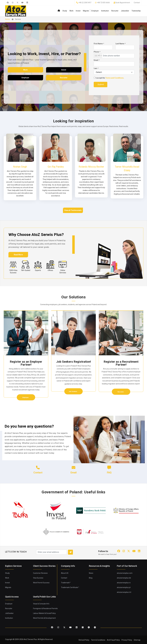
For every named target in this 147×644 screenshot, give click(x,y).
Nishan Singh (20, 167)
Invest (78, 11)
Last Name (120, 44)
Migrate (86, 11)
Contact (137, 3)
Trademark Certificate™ (70, 587)
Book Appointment (123, 3)
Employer (95, 11)
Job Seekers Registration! (74, 362)
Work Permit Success (41, 583)
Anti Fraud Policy (113, 640)
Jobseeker (125, 11)
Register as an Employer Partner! (26, 363)
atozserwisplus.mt (124, 592)
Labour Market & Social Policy (44, 613)
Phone (97, 52)
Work (71, 11)
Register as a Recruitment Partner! (121, 363)
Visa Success (38, 578)
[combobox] (98, 56)
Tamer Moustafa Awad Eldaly (127, 169)
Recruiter (115, 11)
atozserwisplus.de (124, 578)
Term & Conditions (98, 640)
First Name (99, 44)
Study (65, 11)
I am (96, 68)
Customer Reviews (40, 573)
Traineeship (136, 11)
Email (97, 60)
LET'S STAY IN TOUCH (16, 552)
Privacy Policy (127, 640)
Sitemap (137, 640)
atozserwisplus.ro (124, 583)
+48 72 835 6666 (103, 3)
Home (7, 19)
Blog (91, 578)
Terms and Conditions (114, 78)
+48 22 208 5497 (85, 3)
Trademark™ (66, 583)
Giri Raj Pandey (56, 167)
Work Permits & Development (44, 618)
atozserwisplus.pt (124, 587)
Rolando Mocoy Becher (91, 167)
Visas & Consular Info (41, 604)
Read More (18, 255)
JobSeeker (9, 613)
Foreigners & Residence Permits (45, 608)
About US (65, 573)
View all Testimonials (73, 210)
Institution (105, 11)
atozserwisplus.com (125, 573)
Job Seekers (73, 392)
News (91, 573)
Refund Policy (84, 640)
